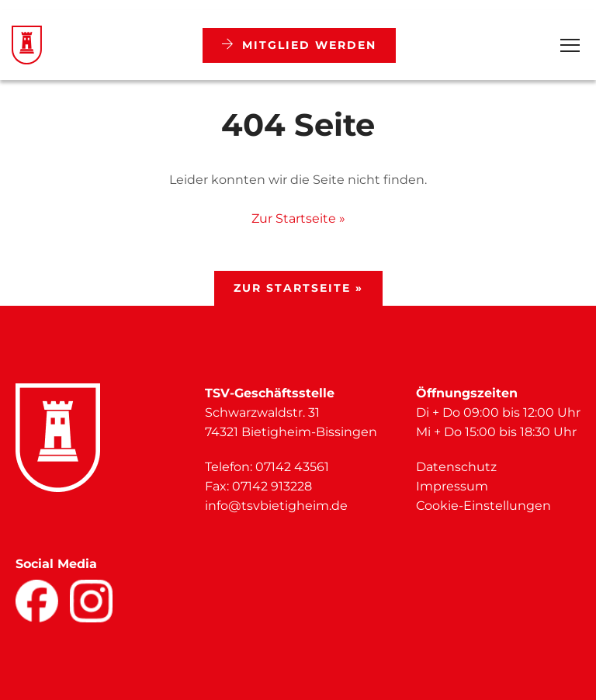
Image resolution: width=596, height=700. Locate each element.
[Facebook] (37, 601)
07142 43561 (292, 467)
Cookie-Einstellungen (483, 506)
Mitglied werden (299, 45)
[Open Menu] (570, 45)
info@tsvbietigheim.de (276, 506)
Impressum (452, 486)
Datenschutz (456, 467)
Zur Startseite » (298, 218)
